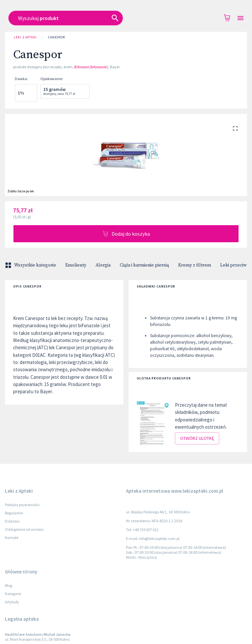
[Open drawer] (241, 18)
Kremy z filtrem (195, 265)
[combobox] (119, 18)
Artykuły (12, 602)
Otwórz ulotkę (197, 438)
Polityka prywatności (22, 505)
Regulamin (14, 513)
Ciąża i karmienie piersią (144, 265)
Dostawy (12, 521)
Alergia (103, 265)
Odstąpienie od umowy (24, 529)
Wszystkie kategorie (31, 265)
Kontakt (12, 537)
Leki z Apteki (25, 37)
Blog (9, 585)
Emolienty (76, 265)
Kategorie (13, 594)
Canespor (57, 37)
